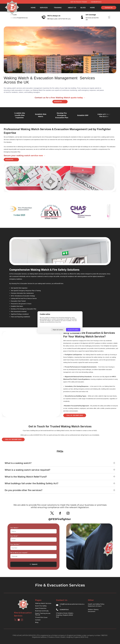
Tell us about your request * (19, 553)
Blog (37, 622)
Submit (33, 564)
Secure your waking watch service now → (25, 156)
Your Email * (14, 536)
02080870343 (96, 2)
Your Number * (15, 544)
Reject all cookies (58, 330)
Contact (38, 620)
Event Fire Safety (41, 606)
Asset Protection (41, 608)
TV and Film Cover (41, 617)
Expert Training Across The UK (43, 614)
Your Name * (14, 528)
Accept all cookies (73, 330)
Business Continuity (42, 611)
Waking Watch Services (43, 603)
